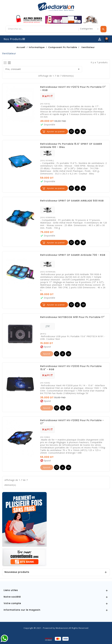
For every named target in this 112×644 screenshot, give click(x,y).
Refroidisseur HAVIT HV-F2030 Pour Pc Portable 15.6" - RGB (71, 368)
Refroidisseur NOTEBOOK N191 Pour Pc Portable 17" (72, 317)
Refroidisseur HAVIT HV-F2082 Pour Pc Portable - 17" (72, 422)
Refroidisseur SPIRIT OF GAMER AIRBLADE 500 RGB (72, 201)
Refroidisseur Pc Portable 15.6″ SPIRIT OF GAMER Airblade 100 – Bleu (71, 146)
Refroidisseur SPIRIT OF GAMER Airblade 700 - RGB (73, 255)
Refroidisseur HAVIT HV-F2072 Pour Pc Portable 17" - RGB (73, 89)
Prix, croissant (43, 69)
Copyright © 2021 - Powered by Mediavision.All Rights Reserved (56, 628)
